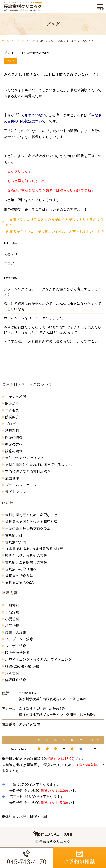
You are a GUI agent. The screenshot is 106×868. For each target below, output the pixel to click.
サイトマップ (16, 492)
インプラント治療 (19, 639)
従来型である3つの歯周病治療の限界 (34, 549)
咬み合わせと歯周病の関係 (26, 555)
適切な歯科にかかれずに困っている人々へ (38, 465)
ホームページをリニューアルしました (33, 318)
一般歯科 (12, 605)
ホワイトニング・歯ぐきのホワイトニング (38, 660)
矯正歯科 (12, 673)
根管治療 (12, 626)
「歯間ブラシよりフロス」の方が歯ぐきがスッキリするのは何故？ (55, 223)
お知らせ (11, 254)
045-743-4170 (29, 724)
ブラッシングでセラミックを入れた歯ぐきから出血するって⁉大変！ (52, 292)
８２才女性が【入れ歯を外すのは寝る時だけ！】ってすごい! (51, 341)
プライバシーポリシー (23, 485)
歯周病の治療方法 (19, 576)
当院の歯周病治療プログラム (28, 529)
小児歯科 (12, 619)
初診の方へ (14, 444)
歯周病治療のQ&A (19, 583)
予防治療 (12, 612)
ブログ (21, 41)
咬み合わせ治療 (18, 653)
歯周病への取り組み (21, 569)
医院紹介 (12, 404)
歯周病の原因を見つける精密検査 (31, 522)
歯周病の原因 (16, 542)
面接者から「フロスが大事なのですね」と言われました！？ (53, 232)
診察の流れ (14, 451)
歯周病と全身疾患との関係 (26, 562)
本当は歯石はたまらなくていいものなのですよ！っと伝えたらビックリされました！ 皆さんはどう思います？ (52, 330)
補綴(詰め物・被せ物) (22, 666)
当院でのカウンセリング (24, 458)
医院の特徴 (14, 437)
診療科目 (12, 431)
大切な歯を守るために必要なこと (31, 515)
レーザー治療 (16, 646)
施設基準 (12, 478)
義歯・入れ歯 (16, 632)
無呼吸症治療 (16, 680)
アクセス (12, 410)
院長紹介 (12, 417)
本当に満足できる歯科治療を (28, 471)
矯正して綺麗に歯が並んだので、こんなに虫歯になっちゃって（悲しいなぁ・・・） (52, 306)
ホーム (5, 41)
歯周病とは (14, 535)
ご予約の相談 (16, 397)
